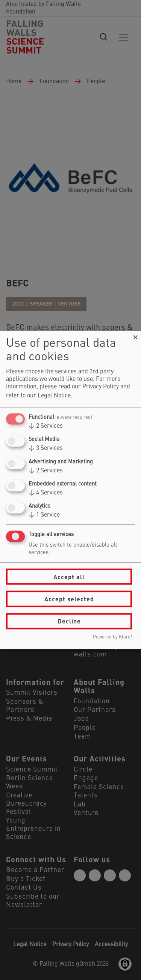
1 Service (44, 515)
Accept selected (69, 599)
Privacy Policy (101, 387)
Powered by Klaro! (112, 637)
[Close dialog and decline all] (135, 336)
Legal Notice (54, 396)
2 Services (46, 426)
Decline (69, 621)
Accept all (69, 576)
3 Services (46, 448)
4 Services (46, 493)
